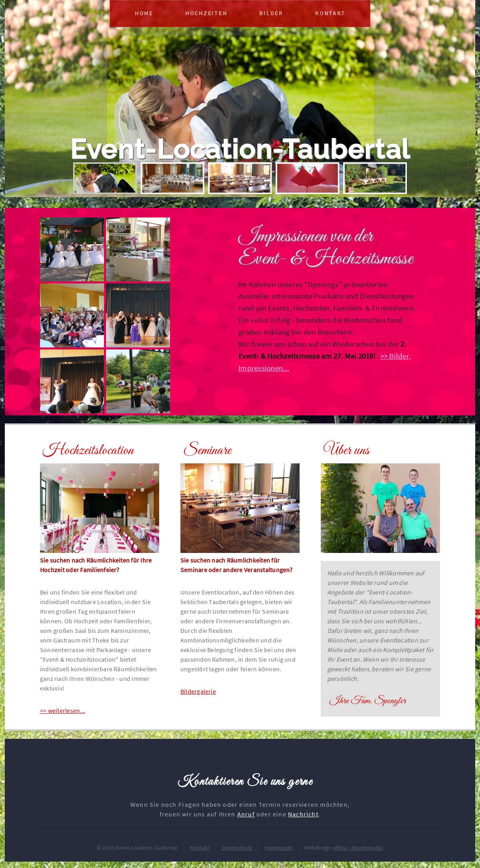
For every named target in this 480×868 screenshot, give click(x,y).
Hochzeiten (206, 13)
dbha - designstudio (359, 848)
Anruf (246, 814)
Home (144, 13)
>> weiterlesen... (63, 710)
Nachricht (303, 814)
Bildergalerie (198, 691)
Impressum (278, 848)
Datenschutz (237, 848)
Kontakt (330, 13)
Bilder (271, 13)
